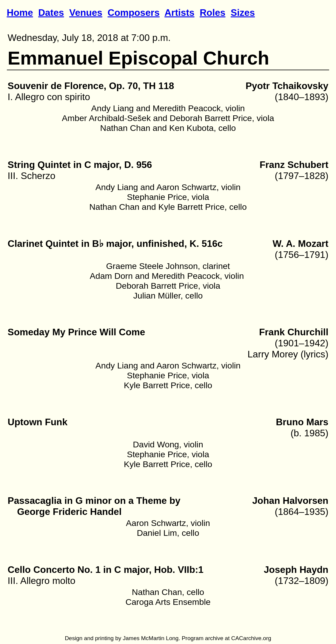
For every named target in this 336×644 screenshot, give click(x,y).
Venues (86, 13)
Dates (51, 13)
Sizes (243, 13)
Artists (179, 13)
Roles (212, 13)
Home (20, 13)
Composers (134, 13)
